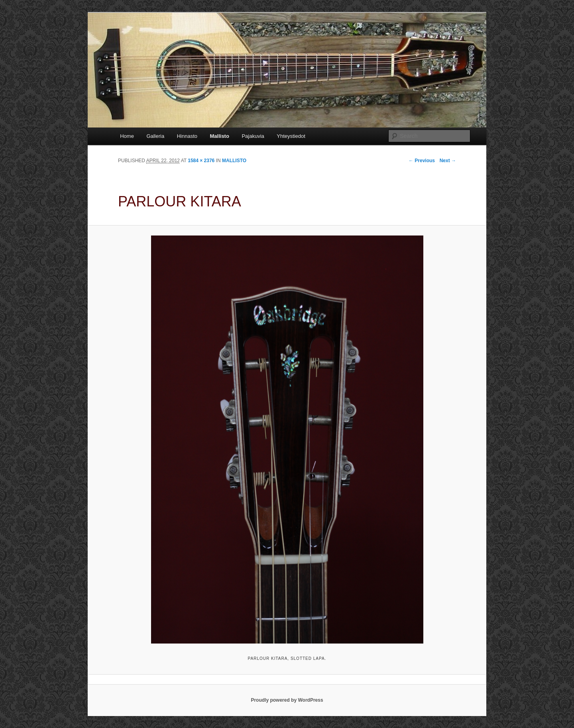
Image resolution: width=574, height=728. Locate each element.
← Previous (422, 161)
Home (127, 136)
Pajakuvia (253, 136)
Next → (448, 161)
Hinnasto (187, 136)
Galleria (155, 136)
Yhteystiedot (291, 136)
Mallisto (219, 136)
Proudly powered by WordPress (287, 700)
